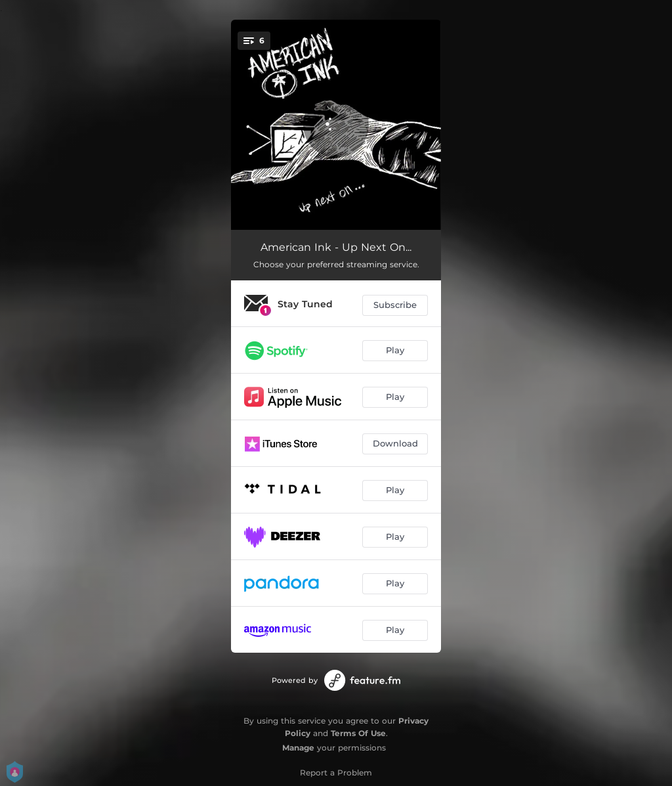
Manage (298, 748)
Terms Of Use (358, 733)
